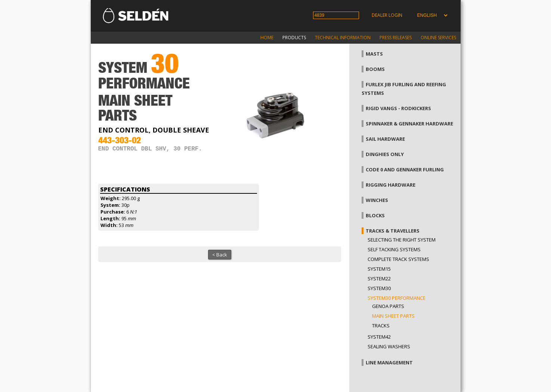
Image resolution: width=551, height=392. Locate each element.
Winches (377, 200)
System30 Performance (397, 298)
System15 (379, 269)
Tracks (381, 326)
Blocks (375, 215)
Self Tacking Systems (394, 249)
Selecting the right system (402, 240)
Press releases (396, 38)
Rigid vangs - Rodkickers (398, 108)
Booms (375, 69)
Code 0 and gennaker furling (405, 169)
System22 (379, 279)
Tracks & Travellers (393, 231)
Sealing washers (389, 346)
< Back (220, 255)
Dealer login (387, 15)
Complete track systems (398, 259)
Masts (374, 54)
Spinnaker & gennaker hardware (409, 124)
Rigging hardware (391, 185)
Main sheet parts (393, 316)
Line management (389, 363)
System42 (379, 337)
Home (267, 38)
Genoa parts (388, 306)
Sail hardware (385, 139)
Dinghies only (385, 154)
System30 (379, 288)
